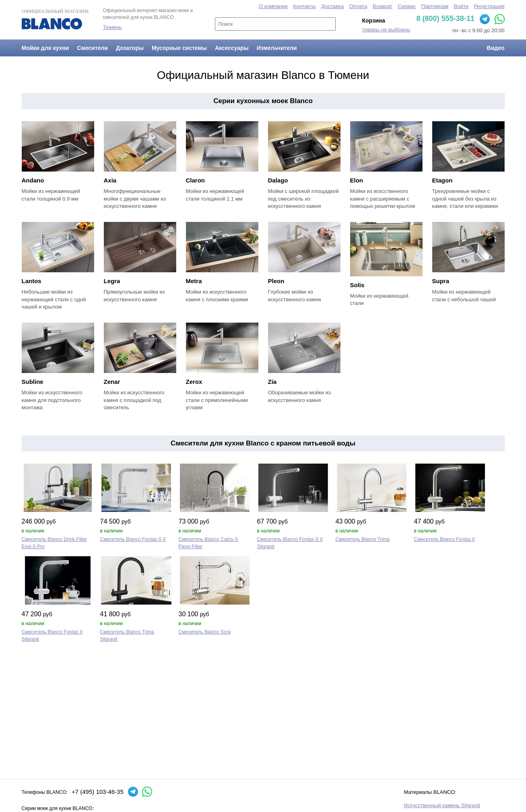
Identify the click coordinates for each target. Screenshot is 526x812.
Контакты (304, 6)
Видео (496, 48)
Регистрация (489, 6)
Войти (461, 6)
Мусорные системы (179, 48)
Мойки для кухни (45, 48)
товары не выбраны (386, 30)
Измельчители (277, 48)
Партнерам (435, 6)
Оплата (358, 6)
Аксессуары (232, 48)
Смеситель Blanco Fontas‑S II (133, 539)
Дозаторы (130, 48)
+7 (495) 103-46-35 (98, 792)
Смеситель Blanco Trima (363, 539)
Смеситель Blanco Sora (205, 632)
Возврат (383, 6)
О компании (273, 6)
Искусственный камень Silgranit (442, 805)
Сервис (407, 6)
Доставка (332, 6)
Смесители (92, 48)
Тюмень (112, 27)
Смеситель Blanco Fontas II (445, 539)
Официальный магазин (55, 19)
